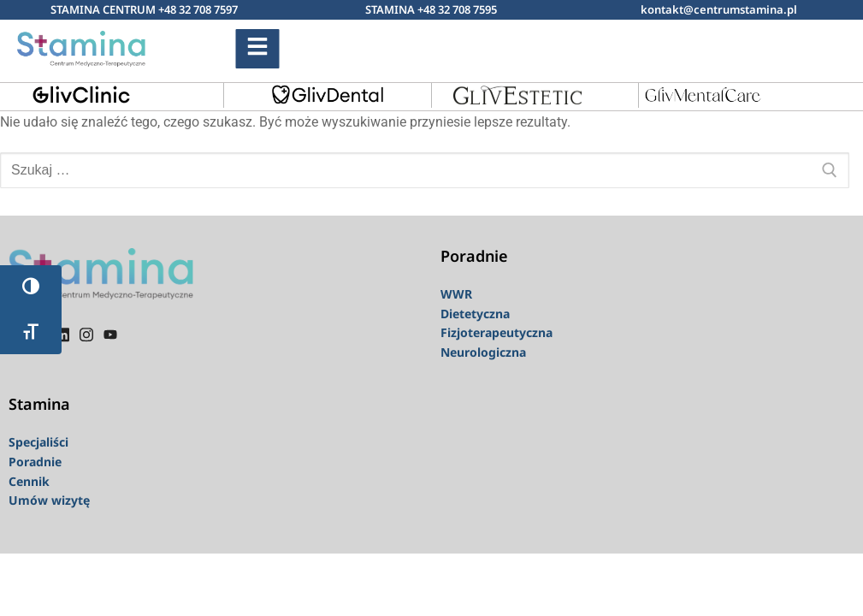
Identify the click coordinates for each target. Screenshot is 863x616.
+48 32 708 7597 (198, 9)
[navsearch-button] (679, 45)
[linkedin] (62, 334)
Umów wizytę (49, 500)
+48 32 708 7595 (457, 9)
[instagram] (86, 334)
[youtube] (110, 334)
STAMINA (391, 9)
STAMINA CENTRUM (104, 9)
